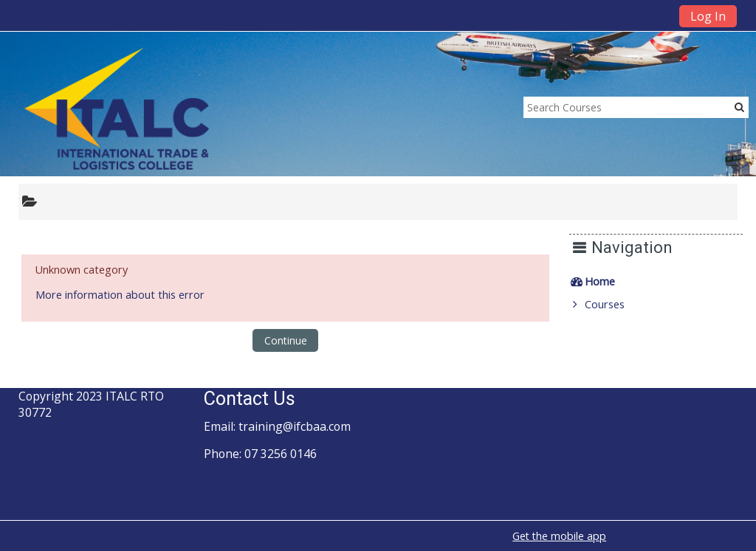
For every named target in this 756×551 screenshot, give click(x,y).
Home (610, 281)
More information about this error (120, 295)
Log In (708, 16)
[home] (117, 108)
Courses (615, 304)
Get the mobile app (559, 536)
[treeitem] (661, 282)
